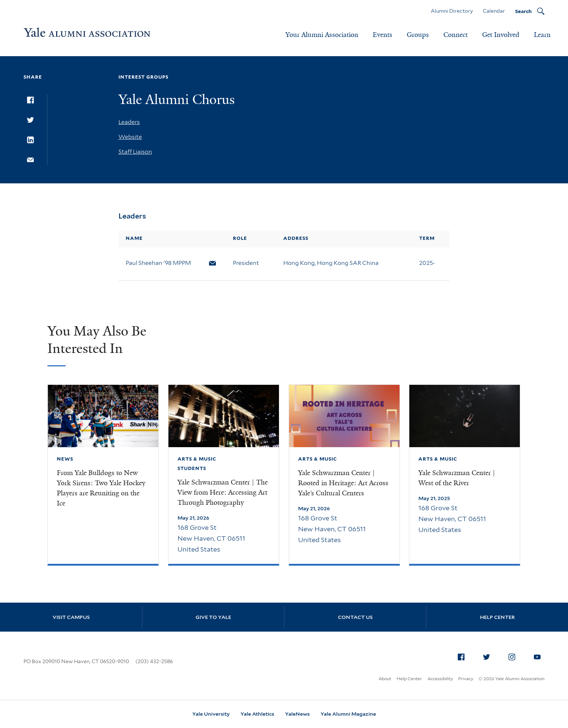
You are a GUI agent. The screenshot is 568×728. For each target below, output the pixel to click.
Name (134, 238)
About (385, 679)
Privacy (466, 679)
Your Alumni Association (322, 35)
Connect (456, 35)
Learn (542, 35)
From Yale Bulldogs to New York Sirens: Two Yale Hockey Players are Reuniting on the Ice (101, 488)
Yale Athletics (257, 714)
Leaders (129, 122)
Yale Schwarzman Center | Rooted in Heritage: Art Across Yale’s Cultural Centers (343, 483)
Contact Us (355, 617)
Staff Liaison (135, 152)
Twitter (488, 656)
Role (240, 238)
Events (383, 35)
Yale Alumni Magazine (348, 714)
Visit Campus (71, 617)
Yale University (211, 714)
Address (296, 238)
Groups (418, 35)
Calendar (494, 11)
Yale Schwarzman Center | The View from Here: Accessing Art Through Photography (223, 492)
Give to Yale (213, 617)
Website (130, 137)
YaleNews (297, 714)
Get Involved (501, 35)
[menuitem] (461, 657)
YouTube (539, 656)
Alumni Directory (452, 11)
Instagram (514, 656)
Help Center (497, 617)
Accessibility (440, 679)
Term (427, 238)
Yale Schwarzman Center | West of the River (457, 478)
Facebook (463, 656)
